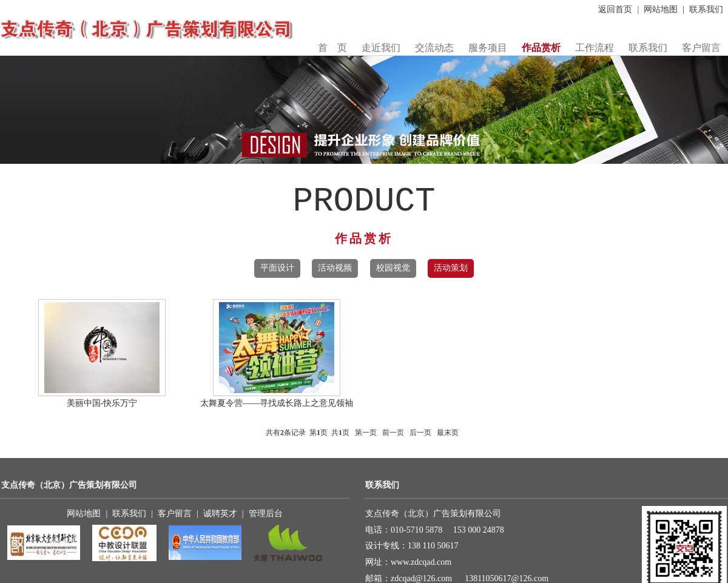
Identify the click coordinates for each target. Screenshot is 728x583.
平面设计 (277, 268)
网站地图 (661, 9)
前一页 (393, 433)
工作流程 (595, 48)
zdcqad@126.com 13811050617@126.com (470, 578)
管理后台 (266, 514)
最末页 (448, 433)
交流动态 (434, 48)
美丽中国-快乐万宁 (102, 403)
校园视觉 (393, 268)
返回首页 (615, 9)
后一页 (420, 433)
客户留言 (701, 48)
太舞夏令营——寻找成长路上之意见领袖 (277, 403)
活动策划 (451, 268)
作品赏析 (541, 48)
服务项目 (488, 48)
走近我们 (381, 48)
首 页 (332, 48)
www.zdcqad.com (421, 562)
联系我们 (706, 9)
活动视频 (335, 268)
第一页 (366, 433)
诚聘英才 (220, 514)
